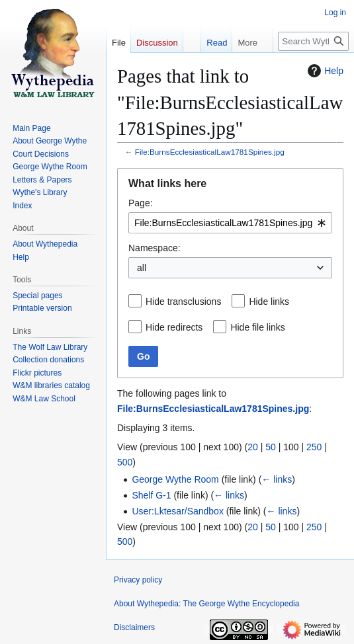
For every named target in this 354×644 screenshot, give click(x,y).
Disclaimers (134, 627)
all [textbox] (142, 268)
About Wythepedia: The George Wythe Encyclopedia (206, 604)
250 (314, 447)
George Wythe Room (175, 479)
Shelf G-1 (151, 495)
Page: (141, 203)
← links (277, 479)
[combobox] (230, 223)
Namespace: (155, 248)
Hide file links (257, 327)
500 (125, 462)
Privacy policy (138, 580)
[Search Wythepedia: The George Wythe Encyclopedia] (313, 41)
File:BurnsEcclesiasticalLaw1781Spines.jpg (210, 152)
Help (324, 71)
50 (271, 447)
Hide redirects (174, 327)
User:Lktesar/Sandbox (178, 511)
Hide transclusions (183, 302)
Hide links (269, 302)
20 (253, 447)
